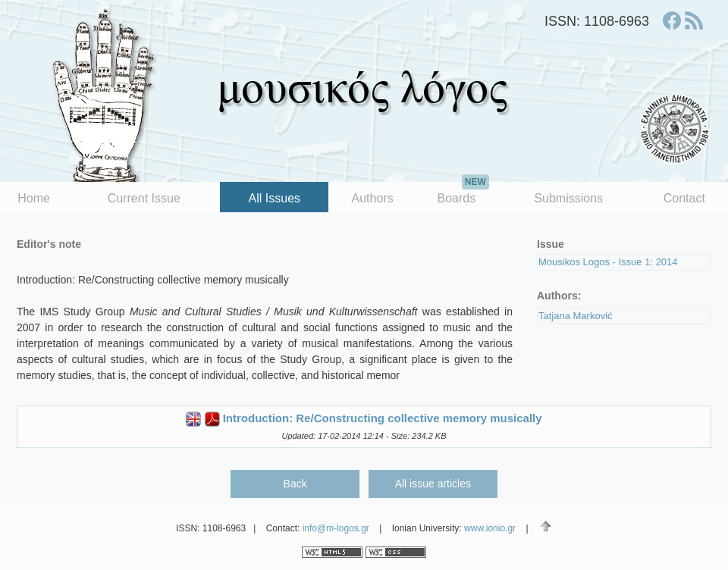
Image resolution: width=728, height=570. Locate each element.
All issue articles (433, 484)
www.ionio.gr (490, 528)
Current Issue (144, 198)
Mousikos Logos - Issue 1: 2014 (608, 262)
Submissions (568, 198)
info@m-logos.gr (336, 528)
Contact (684, 198)
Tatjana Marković (576, 316)
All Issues (275, 198)
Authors (373, 198)
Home (34, 198)
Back (295, 484)
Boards (463, 193)
